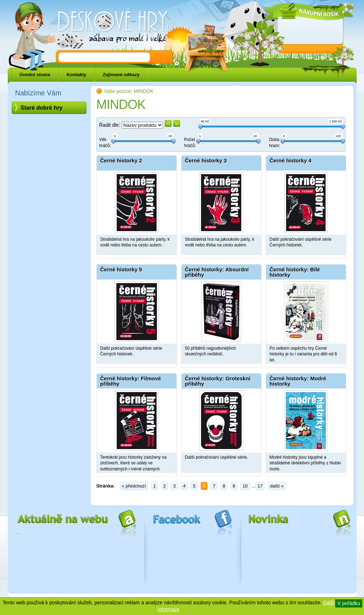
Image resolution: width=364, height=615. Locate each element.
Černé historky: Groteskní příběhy (218, 381)
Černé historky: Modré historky (298, 381)
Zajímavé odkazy (121, 75)
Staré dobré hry (42, 108)
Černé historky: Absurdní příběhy (217, 272)
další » (277, 486)
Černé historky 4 (291, 160)
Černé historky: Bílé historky (295, 272)
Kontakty (77, 75)
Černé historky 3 (206, 160)
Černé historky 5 (121, 269)
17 (260, 486)
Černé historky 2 (121, 160)
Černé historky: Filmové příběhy (131, 381)
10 (245, 486)
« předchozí (134, 486)
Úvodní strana (35, 75)
